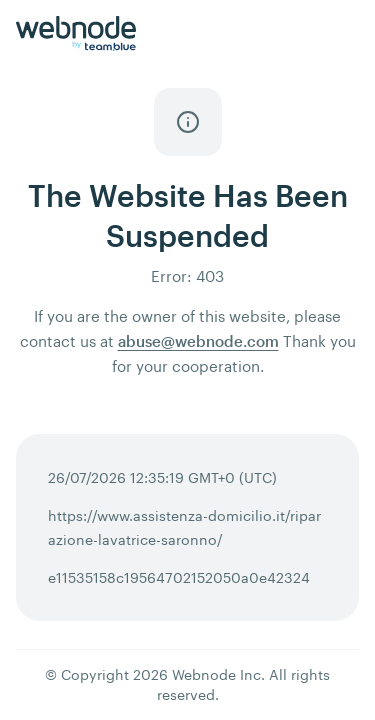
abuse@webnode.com (198, 341)
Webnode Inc (216, 674)
